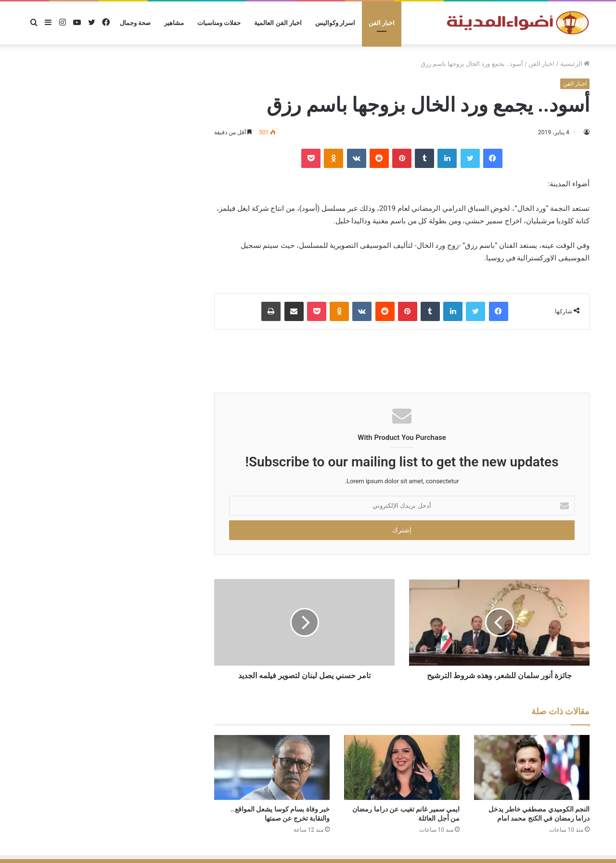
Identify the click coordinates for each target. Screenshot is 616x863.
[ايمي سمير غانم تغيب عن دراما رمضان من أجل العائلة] (402, 767)
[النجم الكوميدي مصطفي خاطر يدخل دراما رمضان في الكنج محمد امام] (532, 767)
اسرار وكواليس (335, 23)
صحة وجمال (135, 23)
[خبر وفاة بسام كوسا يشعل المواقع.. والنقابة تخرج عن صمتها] (272, 767)
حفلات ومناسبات (219, 23)
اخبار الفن (382, 23)
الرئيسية (575, 64)
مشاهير (174, 23)
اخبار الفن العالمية (278, 23)
